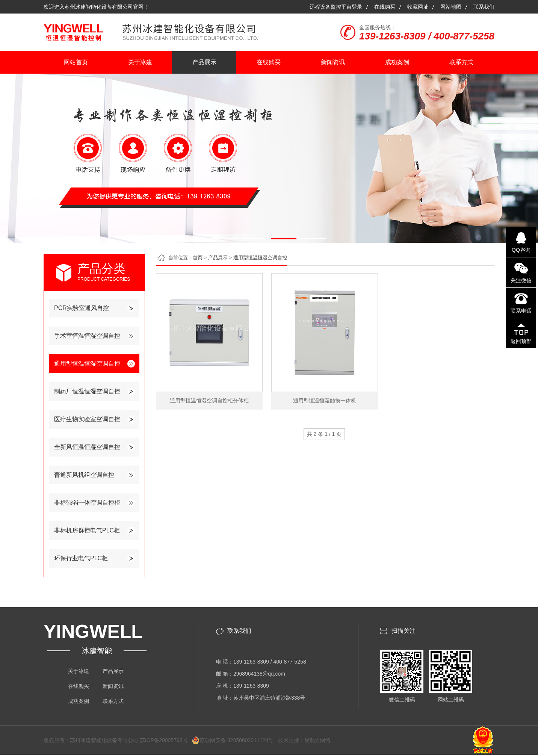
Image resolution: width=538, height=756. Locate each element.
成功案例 (397, 62)
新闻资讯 (333, 62)
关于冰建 (140, 62)
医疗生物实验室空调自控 (87, 419)
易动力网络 (317, 740)
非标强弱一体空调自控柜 (87, 503)
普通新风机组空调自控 (84, 475)
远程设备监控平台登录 (336, 7)
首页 (198, 258)
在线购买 (385, 7)
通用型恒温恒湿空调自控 (87, 364)
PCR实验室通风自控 (82, 308)
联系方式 (461, 62)
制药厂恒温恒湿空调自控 (87, 391)
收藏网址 (418, 7)
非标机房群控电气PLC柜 (87, 530)
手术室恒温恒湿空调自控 (87, 336)
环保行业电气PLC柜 (81, 558)
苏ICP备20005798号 (166, 740)
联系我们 (484, 7)
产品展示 (204, 62)
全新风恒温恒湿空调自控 (87, 447)
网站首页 (76, 62)
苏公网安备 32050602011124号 (233, 740)
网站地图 (451, 7)
